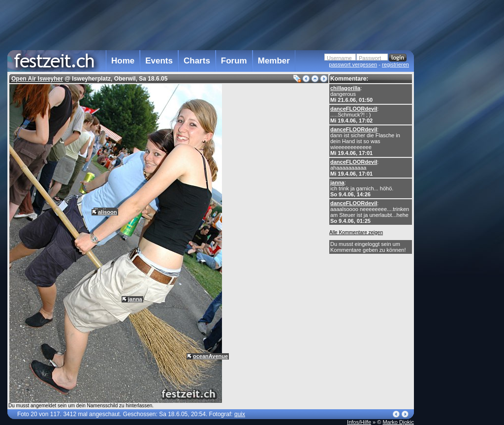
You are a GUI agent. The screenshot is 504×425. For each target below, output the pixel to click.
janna (337, 182)
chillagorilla (345, 88)
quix (240, 414)
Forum (234, 61)
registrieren (395, 64)
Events (159, 61)
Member (274, 61)
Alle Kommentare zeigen (356, 232)
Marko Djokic (398, 422)
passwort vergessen (353, 64)
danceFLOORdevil (354, 109)
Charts (197, 61)
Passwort (370, 58)
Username (339, 58)
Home (123, 61)
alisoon (108, 212)
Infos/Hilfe (359, 422)
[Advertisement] (457, 198)
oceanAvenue (210, 356)
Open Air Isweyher (37, 79)
